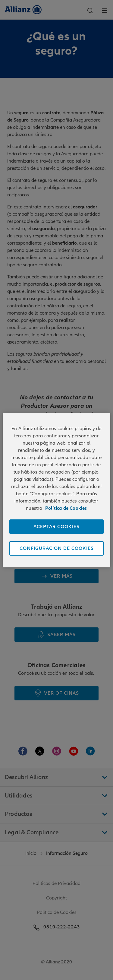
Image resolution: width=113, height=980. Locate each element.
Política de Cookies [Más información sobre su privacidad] (66, 508)
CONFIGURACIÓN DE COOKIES (57, 548)
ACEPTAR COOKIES (56, 527)
